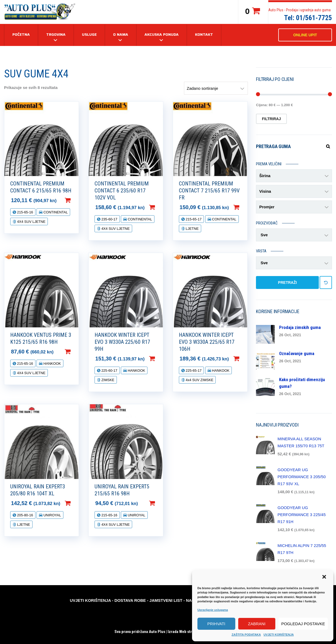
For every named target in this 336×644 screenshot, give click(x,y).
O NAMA (121, 34)
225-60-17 (109, 371)
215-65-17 (193, 219)
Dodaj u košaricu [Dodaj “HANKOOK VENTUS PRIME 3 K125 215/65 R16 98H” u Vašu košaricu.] (76, 352)
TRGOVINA (56, 34)
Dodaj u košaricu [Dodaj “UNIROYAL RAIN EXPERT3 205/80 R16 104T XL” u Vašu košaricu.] (76, 503)
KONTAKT (204, 34)
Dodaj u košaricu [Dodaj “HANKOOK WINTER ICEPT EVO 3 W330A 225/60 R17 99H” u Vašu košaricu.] (161, 359)
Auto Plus (157, 632)
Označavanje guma (297, 353)
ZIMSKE (107, 380)
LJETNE (192, 229)
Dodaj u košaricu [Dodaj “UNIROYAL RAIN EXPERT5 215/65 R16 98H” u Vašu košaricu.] (161, 503)
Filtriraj (271, 119)
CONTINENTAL (55, 212)
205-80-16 (25, 515)
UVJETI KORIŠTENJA (279, 635)
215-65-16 (25, 212)
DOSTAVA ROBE (130, 600)
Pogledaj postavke (303, 624)
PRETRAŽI (287, 282)
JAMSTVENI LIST (166, 600)
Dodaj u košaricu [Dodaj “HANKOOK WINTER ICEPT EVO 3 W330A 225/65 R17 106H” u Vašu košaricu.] (245, 359)
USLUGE (89, 34)
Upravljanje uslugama (213, 610)
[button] (325, 577)
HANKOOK (52, 364)
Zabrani (257, 624)
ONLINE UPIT (305, 35)
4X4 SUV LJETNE (31, 222)
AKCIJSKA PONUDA (162, 34)
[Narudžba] (216, 88)
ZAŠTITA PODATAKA (246, 635)
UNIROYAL (52, 515)
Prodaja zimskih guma (300, 327)
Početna (21, 34)
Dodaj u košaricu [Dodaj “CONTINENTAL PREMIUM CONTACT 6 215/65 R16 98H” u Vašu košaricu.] (76, 200)
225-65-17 (193, 371)
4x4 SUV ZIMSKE (199, 380)
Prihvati (216, 624)
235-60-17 (109, 219)
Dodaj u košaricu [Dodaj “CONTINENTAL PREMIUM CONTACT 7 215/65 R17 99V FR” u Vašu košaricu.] (245, 207)
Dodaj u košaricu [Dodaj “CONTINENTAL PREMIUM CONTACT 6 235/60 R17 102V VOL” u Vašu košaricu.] (161, 207)
